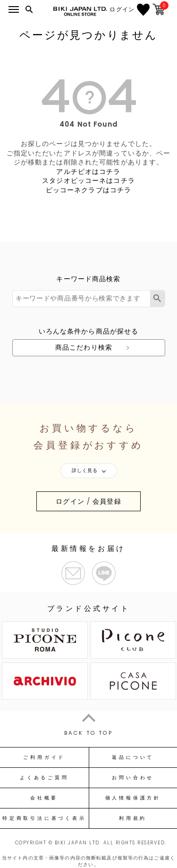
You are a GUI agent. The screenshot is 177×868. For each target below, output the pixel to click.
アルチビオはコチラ (88, 172)
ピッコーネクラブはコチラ (88, 190)
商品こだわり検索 (84, 347)
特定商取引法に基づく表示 (44, 818)
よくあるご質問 (44, 778)
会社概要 (44, 798)
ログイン (125, 9)
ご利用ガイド (44, 757)
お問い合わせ (133, 778)
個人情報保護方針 (133, 798)
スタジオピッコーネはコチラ (88, 180)
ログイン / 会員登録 (88, 501)
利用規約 (133, 818)
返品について (133, 757)
